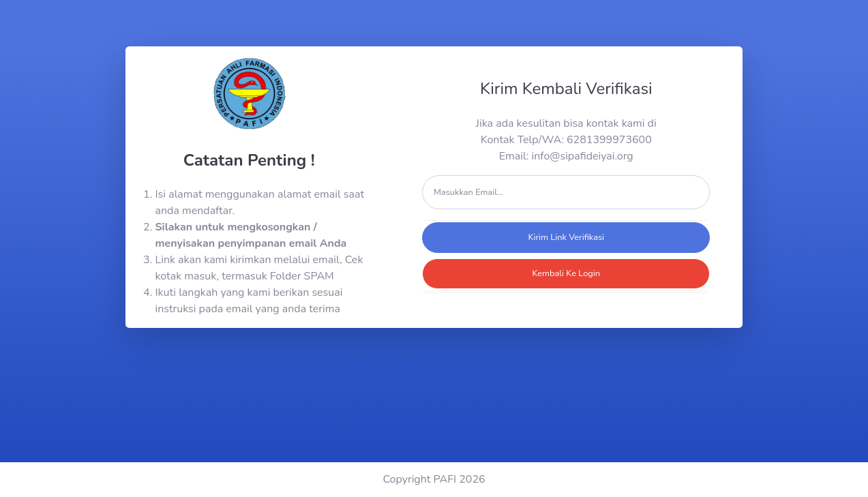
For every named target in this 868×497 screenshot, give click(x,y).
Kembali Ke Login (566, 273)
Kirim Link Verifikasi (566, 237)
